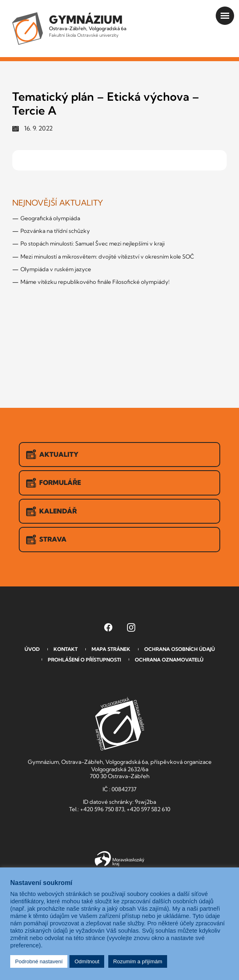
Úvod (32, 649)
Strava (46, 540)
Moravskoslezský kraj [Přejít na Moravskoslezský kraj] (119, 859)
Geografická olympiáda (50, 218)
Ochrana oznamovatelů (169, 660)
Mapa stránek (111, 649)
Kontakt (66, 649)
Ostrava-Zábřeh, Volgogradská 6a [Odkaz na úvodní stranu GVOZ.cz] (88, 25)
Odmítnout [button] (87, 961)
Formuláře (54, 483)
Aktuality (52, 454)
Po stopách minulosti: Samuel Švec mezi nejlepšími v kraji (93, 243)
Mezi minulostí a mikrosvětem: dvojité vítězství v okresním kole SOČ (107, 257)
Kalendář (51, 511)
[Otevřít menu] (225, 16)
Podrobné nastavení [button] (39, 961)
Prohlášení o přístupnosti (84, 660)
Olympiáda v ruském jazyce (56, 269)
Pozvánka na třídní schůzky (55, 231)
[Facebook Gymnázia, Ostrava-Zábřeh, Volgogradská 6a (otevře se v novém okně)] (108, 627)
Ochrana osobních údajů (180, 649)
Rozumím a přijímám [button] (138, 961)
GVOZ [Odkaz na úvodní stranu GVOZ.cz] (120, 724)
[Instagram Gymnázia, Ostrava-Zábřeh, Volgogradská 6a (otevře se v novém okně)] (131, 627)
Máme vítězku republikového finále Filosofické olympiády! (95, 282)
